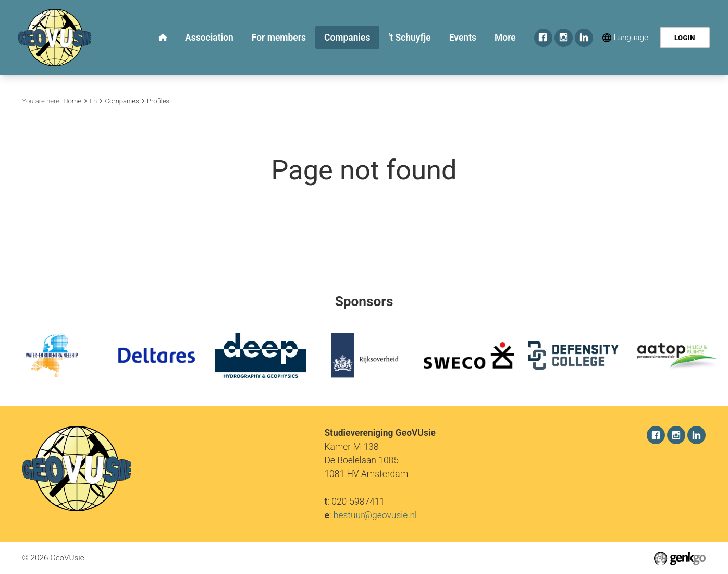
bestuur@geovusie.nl (375, 515)
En (93, 101)
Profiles (158, 101)
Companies (122, 101)
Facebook (543, 38)
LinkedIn (584, 38)
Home (72, 101)
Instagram (564, 38)
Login (685, 38)
